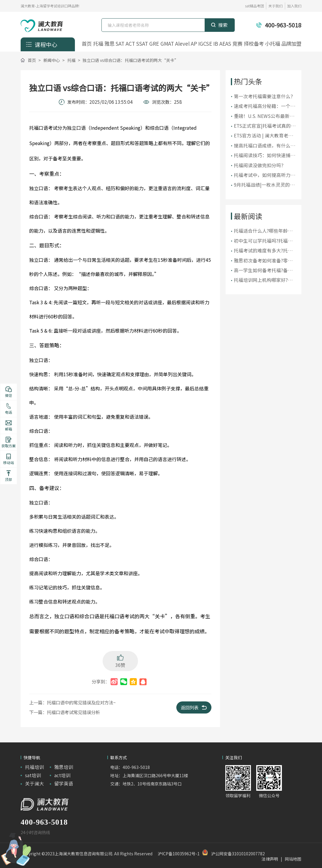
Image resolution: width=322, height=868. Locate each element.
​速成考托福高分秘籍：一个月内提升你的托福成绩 (264, 106)
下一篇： (65, 712)
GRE (154, 43)
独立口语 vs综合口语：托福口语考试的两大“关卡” (130, 60)
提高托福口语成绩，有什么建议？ (264, 146)
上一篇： (73, 702)
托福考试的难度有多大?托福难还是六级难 (263, 251)
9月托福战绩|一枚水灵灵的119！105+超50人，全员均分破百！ (265, 185)
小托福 (273, 43)
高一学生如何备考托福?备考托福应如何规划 (263, 270)
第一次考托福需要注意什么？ (264, 96)
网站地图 (293, 859)
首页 (87, 43)
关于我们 (275, 6)
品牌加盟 (291, 43)
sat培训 (33, 775)
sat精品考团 (254, 6)
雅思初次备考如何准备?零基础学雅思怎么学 (263, 261)
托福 (98, 43)
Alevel (182, 43)
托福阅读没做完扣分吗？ (260, 165)
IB (216, 43)
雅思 (109, 43)
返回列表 (194, 707)
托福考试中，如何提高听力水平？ (264, 175)
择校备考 (254, 43)
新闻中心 (52, 60)
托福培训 (34, 767)
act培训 (62, 775)
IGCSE (205, 43)
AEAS (225, 43)
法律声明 (270, 859)
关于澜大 (34, 784)
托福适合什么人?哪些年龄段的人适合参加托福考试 (263, 231)
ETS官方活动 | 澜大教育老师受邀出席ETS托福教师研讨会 (264, 136)
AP (194, 43)
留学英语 (64, 784)
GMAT (167, 43)
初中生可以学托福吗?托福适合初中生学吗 (263, 241)
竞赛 (237, 43)
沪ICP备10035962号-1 (179, 854)
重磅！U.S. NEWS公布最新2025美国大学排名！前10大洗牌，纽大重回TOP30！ (263, 116)
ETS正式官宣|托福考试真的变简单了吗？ (265, 126)
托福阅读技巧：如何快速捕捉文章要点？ (264, 155)
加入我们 (294, 6)
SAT (120, 43)
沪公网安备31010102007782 (238, 854)
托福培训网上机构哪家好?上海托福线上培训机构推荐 (263, 280)
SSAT (142, 43)
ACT (130, 43)
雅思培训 (64, 767)
